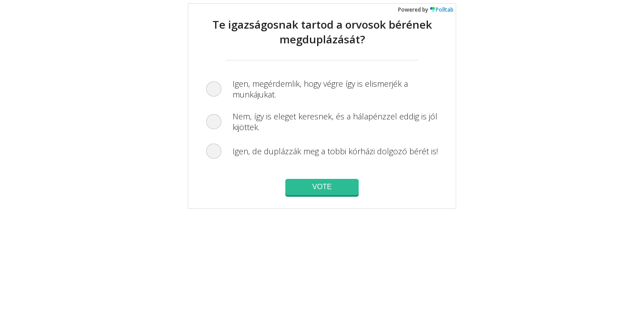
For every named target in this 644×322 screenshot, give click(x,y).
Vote (322, 187)
